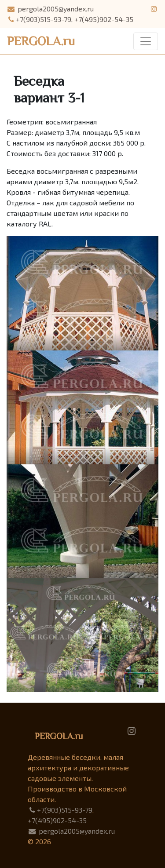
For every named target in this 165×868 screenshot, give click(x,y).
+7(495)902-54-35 (104, 19)
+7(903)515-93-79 (39, 19)
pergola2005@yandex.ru (50, 9)
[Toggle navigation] (146, 41)
